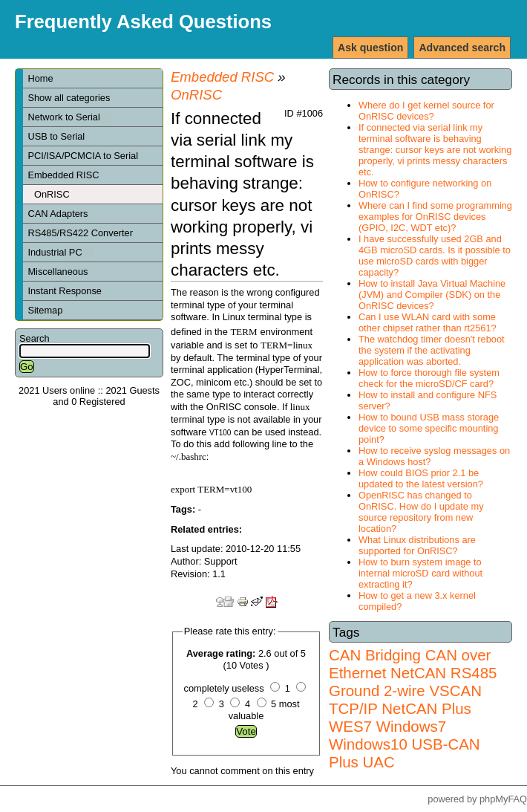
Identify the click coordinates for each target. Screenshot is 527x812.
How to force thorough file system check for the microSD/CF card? (429, 378)
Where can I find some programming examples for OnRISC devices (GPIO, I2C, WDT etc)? (435, 217)
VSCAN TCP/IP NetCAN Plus (405, 699)
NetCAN (418, 673)
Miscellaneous (58, 272)
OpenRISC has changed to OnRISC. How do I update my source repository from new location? (421, 512)
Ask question (370, 48)
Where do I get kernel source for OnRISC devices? (426, 111)
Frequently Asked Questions (143, 22)
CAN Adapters (58, 214)
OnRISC (52, 194)
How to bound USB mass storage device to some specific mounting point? (429, 428)
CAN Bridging (375, 655)
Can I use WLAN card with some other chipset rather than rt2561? (428, 322)
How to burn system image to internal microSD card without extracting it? (420, 573)
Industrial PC (60, 252)
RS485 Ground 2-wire (413, 682)
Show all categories (69, 98)
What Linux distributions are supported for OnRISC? (417, 545)
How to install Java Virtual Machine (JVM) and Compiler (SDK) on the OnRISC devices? (432, 295)
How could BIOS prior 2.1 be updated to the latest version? (421, 478)
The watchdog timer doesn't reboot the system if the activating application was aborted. (432, 350)
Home (40, 78)
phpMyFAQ (503, 799)
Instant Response (65, 291)
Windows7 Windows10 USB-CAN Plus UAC (405, 744)
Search (35, 338)
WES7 (350, 726)
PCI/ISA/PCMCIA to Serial (83, 156)
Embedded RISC (63, 175)
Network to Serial (69, 117)
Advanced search (462, 48)
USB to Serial (56, 136)
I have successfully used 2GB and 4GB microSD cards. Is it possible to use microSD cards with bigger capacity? (435, 256)
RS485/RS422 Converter (80, 233)
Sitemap (45, 310)
